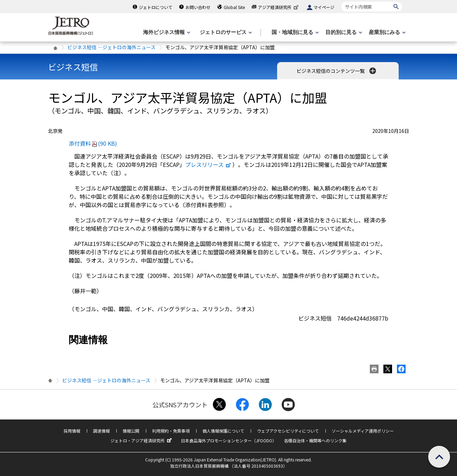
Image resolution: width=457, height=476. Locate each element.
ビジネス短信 (73, 67)
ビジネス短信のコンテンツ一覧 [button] (337, 71)
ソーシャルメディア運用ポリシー (363, 431)
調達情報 (101, 431)
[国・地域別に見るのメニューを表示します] (294, 32)
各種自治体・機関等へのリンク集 (315, 440)
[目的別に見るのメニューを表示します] (343, 32)
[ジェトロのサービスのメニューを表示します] (225, 32)
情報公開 (131, 431)
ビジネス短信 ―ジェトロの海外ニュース (111, 47)
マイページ (324, 7)
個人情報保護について (223, 431)
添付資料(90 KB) (93, 143)
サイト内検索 (341, 2)
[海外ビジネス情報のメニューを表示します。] (166, 32)
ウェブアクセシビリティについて (288, 431)
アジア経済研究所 (279, 7)
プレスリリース (208, 164)
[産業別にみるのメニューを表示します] (387, 32)
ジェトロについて (156, 7)
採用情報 (72, 431)
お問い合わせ (198, 7)
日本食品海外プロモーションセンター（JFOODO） (229, 440)
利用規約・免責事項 (171, 431)
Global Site (234, 7)
